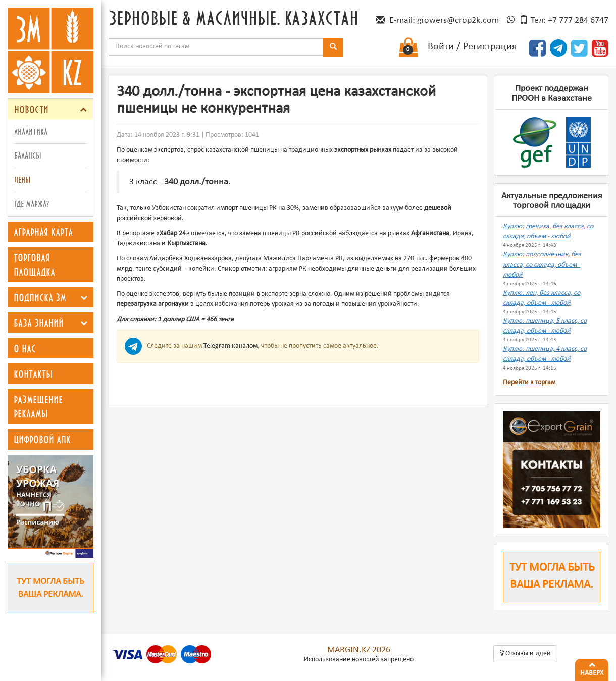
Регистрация (490, 47)
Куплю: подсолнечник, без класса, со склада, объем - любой (542, 265)
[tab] (50, 109)
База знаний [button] (39, 323)
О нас (25, 348)
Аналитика (31, 132)
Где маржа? (32, 204)
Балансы (28, 155)
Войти (441, 47)
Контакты (33, 374)
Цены (22, 179)
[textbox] (216, 47)
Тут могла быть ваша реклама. (50, 588)
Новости (31, 109)
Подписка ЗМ (40, 297)
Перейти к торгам (529, 382)
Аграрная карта (43, 232)
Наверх (592, 668)
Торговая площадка (34, 265)
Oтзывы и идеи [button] (525, 653)
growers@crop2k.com (458, 20)
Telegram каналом (230, 346)
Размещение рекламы (38, 407)
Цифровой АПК (42, 439)
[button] (83, 109)
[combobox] (216, 47)
